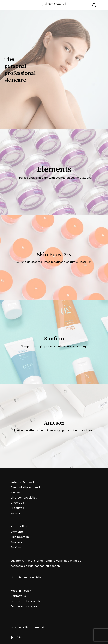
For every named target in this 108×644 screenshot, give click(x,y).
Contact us (18, 596)
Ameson (16, 542)
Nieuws (16, 492)
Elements (17, 532)
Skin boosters (20, 537)
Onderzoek (18, 503)
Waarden (17, 513)
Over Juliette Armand (25, 487)
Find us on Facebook (25, 601)
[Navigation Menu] (13, 5)
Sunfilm (16, 547)
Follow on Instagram (25, 606)
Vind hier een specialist (27, 577)
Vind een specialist (24, 497)
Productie (17, 508)
